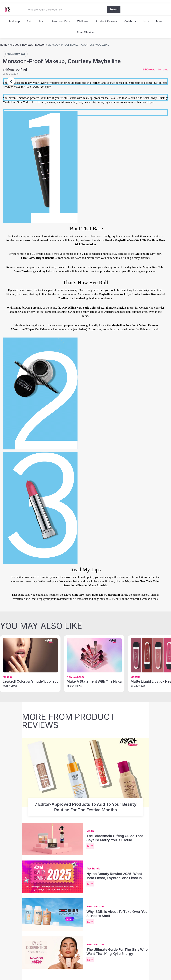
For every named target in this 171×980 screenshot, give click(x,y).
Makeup (14, 21)
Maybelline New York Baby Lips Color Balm (92, 595)
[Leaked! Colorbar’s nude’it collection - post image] (30, 655)
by (15, 69)
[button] (11, 81)
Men (159, 21)
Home (4, 45)
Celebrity (130, 21)
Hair (42, 21)
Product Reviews (107, 21)
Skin (29, 21)
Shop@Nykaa (85, 32)
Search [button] (114, 9)
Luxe (146, 21)
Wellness (83, 21)
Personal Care (61, 21)
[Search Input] (67, 9)
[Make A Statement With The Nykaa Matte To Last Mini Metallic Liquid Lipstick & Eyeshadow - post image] (94, 655)
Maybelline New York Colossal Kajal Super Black (93, 308)
